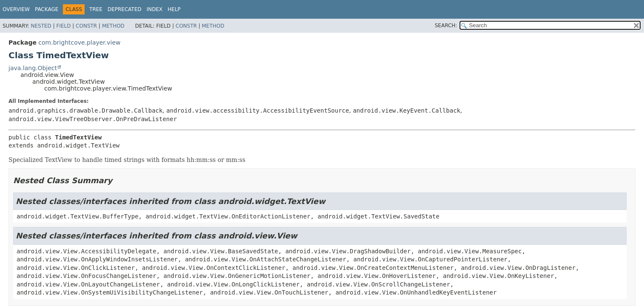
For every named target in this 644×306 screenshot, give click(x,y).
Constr (86, 26)
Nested (41, 26)
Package (47, 9)
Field (63, 26)
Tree (96, 9)
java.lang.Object (33, 68)
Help (174, 9)
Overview (16, 9)
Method (113, 26)
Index (155, 9)
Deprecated (125, 9)
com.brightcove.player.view (79, 42)
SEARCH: (446, 25)
